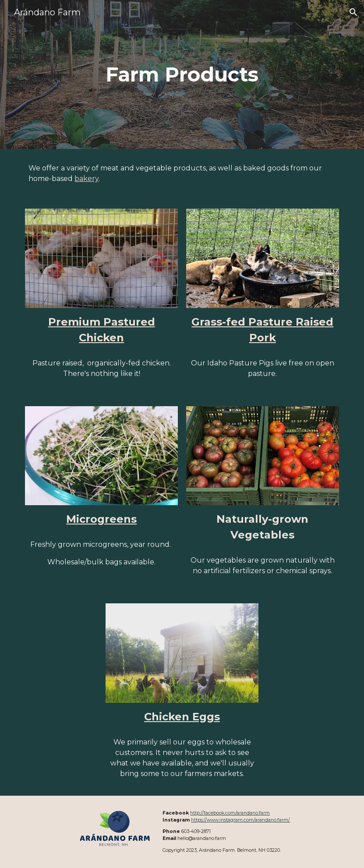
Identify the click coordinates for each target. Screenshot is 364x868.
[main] (182, 75)
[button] (353, 12)
